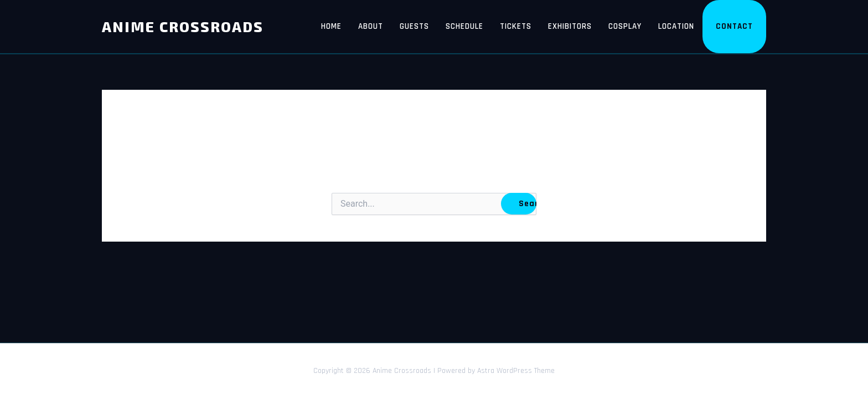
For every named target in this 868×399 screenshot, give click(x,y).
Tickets (516, 26)
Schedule (464, 26)
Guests (414, 26)
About (371, 26)
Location (676, 26)
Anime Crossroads (183, 26)
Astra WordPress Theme (516, 371)
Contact (734, 26)
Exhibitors (570, 26)
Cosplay (625, 26)
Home (331, 26)
